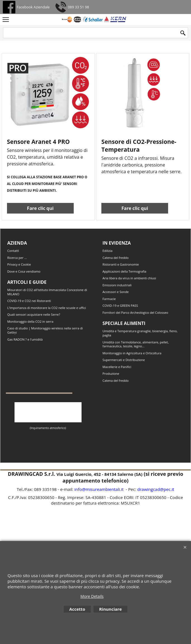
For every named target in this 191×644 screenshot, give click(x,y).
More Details (92, 596)
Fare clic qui (40, 214)
